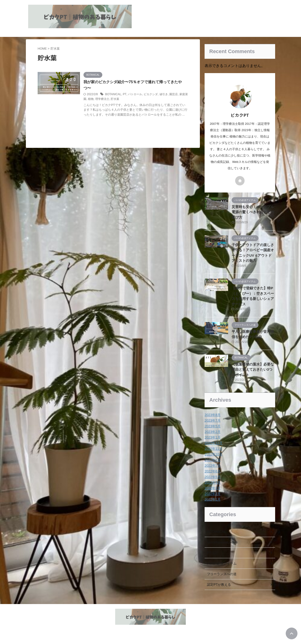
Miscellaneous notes (222, 542)
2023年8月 (212, 415)
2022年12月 (213, 443)
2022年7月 (212, 466)
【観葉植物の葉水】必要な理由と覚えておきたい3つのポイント (253, 370)
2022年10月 (213, 454)
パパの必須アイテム (222, 563)
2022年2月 (212, 494)
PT (129, 94)
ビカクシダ (155, 94)
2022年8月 (212, 460)
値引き (168, 94)
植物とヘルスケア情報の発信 (150, 630)
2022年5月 (212, 477)
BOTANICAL (118, 94)
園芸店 (178, 94)
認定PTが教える (219, 585)
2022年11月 (213, 449)
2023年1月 (212, 437)
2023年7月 (212, 420)
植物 (101, 99)
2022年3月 (212, 488)
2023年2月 (212, 432)
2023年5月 (212, 426)
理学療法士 (112, 99)
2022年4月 (212, 483)
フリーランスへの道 (222, 574)
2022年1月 (212, 499)
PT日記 (212, 553)
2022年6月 (212, 471)
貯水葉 (125, 99)
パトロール (139, 94)
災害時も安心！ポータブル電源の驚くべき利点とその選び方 (253, 212)
